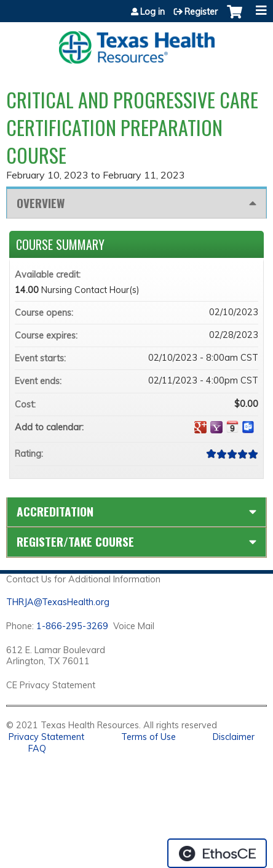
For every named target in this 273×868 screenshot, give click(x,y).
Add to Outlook (248, 427)
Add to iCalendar (232, 427)
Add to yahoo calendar (216, 427)
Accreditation (55, 511)
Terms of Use (148, 737)
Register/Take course (75, 541)
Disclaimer (234, 737)
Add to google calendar (200, 427)
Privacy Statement (46, 737)
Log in (152, 12)
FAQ (37, 749)
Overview (41, 203)
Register (201, 12)
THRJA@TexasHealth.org (58, 602)
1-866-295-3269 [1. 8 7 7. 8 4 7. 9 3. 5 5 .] (72, 626)
